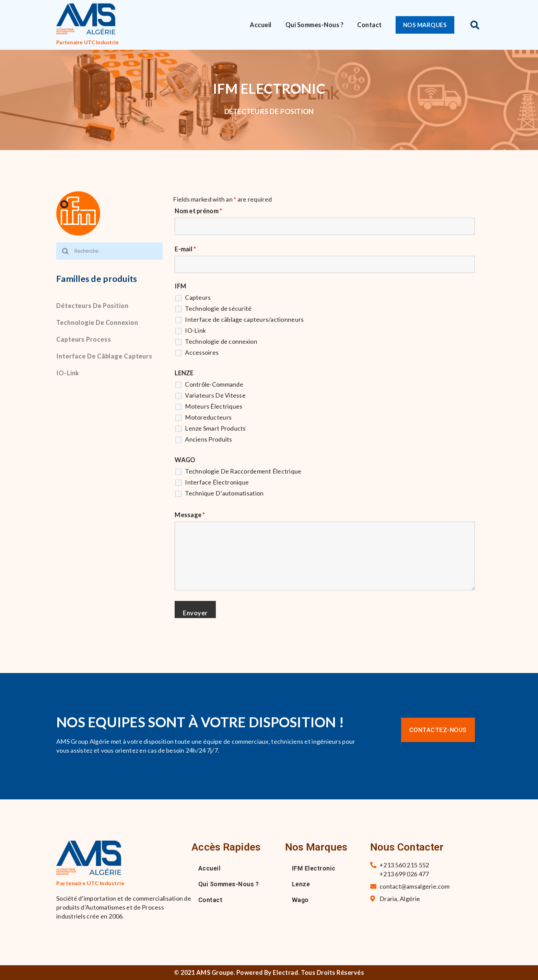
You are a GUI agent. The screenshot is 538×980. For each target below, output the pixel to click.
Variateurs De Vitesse (215, 395)
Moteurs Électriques (214, 406)
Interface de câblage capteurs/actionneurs (244, 319)
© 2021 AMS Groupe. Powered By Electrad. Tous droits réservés (269, 972)
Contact (370, 25)
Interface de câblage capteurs (104, 356)
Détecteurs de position (92, 306)
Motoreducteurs (208, 417)
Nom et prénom (198, 211)
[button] (426, 25)
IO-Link (68, 373)
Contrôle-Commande (214, 384)
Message (190, 515)
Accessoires (202, 352)
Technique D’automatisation (224, 493)
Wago (300, 900)
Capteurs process (84, 339)
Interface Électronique (217, 482)
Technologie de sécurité (218, 308)
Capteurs (198, 297)
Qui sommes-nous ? (315, 25)
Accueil (261, 25)
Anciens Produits (208, 439)
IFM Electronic (314, 868)
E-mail (185, 249)
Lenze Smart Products (215, 428)
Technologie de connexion (97, 322)
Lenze (301, 884)
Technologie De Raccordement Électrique (243, 471)
